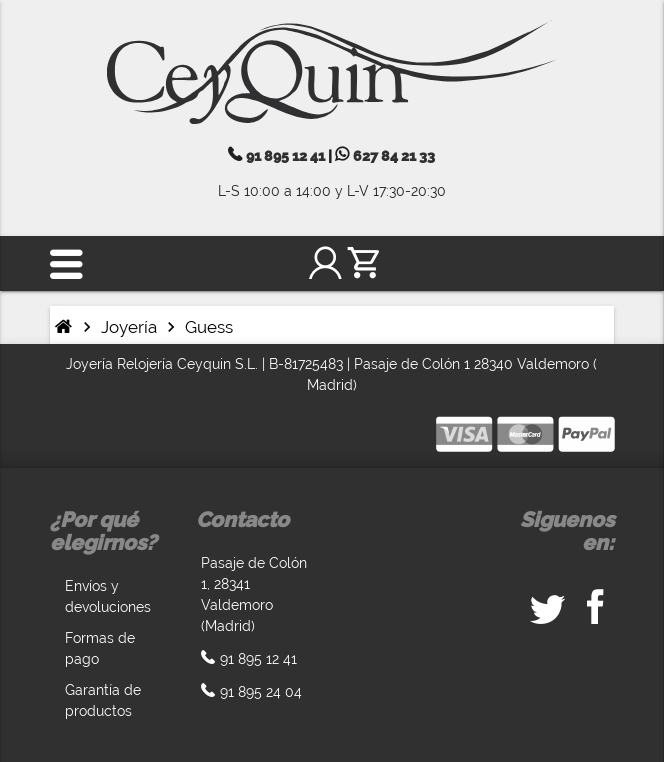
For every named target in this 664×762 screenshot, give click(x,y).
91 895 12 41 (285, 156)
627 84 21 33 (392, 156)
